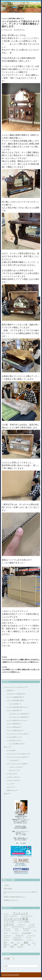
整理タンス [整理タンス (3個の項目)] (7, 945)
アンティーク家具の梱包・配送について (13, 18)
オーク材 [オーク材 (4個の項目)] (32, 924)
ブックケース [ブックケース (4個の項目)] (31, 936)
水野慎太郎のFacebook (21, 873)
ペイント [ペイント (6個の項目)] (29, 937)
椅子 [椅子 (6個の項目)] (22, 945)
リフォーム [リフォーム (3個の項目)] (30, 940)
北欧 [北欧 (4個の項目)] (12, 943)
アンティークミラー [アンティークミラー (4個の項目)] (27, 916)
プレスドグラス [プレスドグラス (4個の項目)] (17, 937)
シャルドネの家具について (13, 737)
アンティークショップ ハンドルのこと (14, 687)
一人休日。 (7, 885)
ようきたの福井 (10, 750)
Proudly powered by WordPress (10, 975)
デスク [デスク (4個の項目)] (6, 933)
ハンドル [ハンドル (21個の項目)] (27, 932)
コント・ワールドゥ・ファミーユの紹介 (17, 734)
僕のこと (6, 747)
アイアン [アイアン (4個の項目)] (6, 914)
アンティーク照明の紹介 (13, 724)
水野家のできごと (11, 790)
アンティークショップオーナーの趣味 (16, 764)
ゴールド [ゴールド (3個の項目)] (16, 928)
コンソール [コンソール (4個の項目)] (7, 928)
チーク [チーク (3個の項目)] (35, 930)
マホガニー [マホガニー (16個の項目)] (18, 940)
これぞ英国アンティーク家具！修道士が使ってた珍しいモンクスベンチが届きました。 (21, 669)
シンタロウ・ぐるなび (12, 777)
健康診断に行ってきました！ (11, 900)
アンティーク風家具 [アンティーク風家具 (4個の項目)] (24, 922)
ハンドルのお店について (13, 740)
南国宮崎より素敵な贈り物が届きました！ (15, 897)
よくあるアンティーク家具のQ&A (15, 694)
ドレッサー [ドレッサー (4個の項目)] (15, 933)
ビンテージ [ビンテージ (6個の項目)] (7, 935)
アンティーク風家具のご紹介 (14, 730)
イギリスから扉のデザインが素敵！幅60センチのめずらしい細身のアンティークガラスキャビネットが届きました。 (21, 659)
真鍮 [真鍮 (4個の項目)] (5, 947)
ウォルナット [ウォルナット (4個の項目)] (22, 924)
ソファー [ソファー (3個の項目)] (17, 930)
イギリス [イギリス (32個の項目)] (9, 924)
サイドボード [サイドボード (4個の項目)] (27, 928)
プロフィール (10, 787)
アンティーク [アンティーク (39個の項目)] (21, 913)
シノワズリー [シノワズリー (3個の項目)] (7, 930)
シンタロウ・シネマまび (15, 767)
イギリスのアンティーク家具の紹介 (18, 714)
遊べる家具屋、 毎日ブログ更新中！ (21, 864)
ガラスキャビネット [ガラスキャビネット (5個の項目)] (18, 926)
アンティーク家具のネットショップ (21, 856)
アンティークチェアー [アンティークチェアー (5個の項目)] (11, 916)
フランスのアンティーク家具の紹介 (18, 717)
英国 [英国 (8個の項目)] (12, 947)
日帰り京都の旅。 (8, 888)
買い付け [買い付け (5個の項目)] (20, 947)
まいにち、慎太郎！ (14, 704)
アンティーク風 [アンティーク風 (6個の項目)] (9, 922)
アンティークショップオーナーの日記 (16, 757)
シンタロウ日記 (13, 760)
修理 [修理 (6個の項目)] (5, 943)
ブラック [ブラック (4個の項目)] (6, 937)
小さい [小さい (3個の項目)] (34, 943)
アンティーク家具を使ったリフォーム (16, 720)
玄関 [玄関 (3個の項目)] (29, 945)
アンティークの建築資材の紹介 (14, 697)
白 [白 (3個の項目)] (35, 945)
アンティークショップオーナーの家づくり (17, 754)
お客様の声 (9, 690)
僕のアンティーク (14, 770)
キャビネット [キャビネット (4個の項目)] (32, 926)
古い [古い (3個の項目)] (19, 943)
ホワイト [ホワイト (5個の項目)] (7, 940)
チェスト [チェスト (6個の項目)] (26, 930)
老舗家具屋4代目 (20, 30)
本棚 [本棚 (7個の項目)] (15, 945)
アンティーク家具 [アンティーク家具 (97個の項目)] (16, 919)
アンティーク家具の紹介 (13, 710)
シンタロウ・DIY (11, 773)
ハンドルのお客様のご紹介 (16, 744)
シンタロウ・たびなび (12, 780)
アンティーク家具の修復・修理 (14, 700)
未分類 (6, 793)
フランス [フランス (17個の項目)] (19, 935)
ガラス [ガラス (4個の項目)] (6, 926)
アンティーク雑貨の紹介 (13, 727)
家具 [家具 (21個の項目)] (26, 942)
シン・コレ (9, 784)
